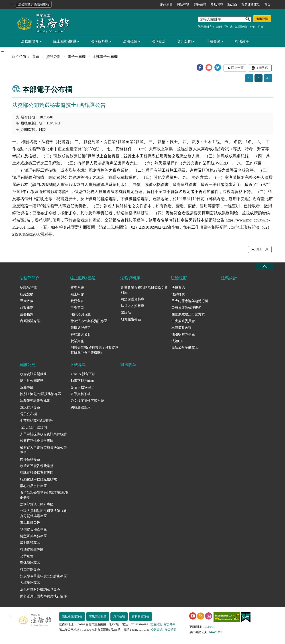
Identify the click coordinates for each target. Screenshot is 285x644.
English (232, 5)
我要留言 (77, 301)
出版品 (126, 313)
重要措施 (27, 314)
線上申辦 (77, 294)
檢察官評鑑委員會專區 (37, 441)
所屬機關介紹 (30, 321)
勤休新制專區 (30, 563)
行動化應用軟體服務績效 (38, 479)
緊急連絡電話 (251, 5)
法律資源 (178, 288)
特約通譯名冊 (81, 334)
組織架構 (27, 294)
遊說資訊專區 (30, 407)
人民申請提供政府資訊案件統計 (43, 434)
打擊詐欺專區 (30, 569)
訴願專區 (27, 387)
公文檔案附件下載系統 (87, 401)
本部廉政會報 (181, 328)
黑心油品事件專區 (33, 486)
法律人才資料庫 (133, 306)
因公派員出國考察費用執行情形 (43, 596)
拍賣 (261, 27)
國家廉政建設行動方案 (188, 314)
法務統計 (159, 41)
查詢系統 (77, 288)
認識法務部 (28, 288)
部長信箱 (200, 5)
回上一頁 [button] (237, 68)
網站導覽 (183, 5)
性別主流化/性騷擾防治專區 (41, 394)
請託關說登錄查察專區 (37, 473)
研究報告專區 (131, 319)
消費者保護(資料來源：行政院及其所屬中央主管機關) (95, 350)
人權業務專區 (30, 583)
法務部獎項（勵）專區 (37, 504)
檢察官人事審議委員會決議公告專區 (43, 450)
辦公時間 (170, 624)
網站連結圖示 (81, 407)
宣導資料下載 (81, 394)
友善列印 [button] (262, 68)
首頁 (267, 5)
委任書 (229, 27)
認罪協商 (241, 27)
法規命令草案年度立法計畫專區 (43, 576)
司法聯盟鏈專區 (32, 549)
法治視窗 (130, 41)
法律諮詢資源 (81, 314)
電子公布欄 (77, 57)
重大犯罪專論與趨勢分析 (190, 301)
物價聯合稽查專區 (33, 529)
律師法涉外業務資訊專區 (89, 321)
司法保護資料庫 (133, 299)
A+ (268, 78)
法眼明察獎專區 (183, 334)
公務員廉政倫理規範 (186, 308)
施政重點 (27, 308)
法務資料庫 (100, 41)
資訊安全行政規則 (33, 427)
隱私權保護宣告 (72, 617)
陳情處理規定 (81, 328)
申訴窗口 (77, 308)
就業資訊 (77, 341)
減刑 (219, 27)
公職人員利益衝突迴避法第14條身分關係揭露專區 (43, 513)
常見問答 (217, 5)
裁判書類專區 (30, 543)
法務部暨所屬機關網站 (34, 4)
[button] (200, 67)
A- (249, 78)
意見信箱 (119, 617)
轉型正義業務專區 (33, 536)
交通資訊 (156, 624)
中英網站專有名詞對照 (37, 421)
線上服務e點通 (65, 41)
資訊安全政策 (98, 617)
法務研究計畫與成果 (35, 401)
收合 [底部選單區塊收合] (265, 267)
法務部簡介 (30, 41)
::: (11, 4)
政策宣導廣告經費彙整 (37, 466)
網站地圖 (166, 5)
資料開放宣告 (140, 617)
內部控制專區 (30, 459)
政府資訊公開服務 (33, 374)
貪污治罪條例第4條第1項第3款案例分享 (44, 495)
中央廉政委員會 (183, 321)
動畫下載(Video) (82, 381)
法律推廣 (178, 294)
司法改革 (242, 41)
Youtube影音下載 (83, 374)
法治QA (177, 341)
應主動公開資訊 (32, 381)
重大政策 (27, 301)
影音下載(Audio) (83, 387)
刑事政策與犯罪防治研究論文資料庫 (144, 290)
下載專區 (213, 41)
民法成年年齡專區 (185, 348)
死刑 (252, 27)
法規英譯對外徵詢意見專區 (40, 589)
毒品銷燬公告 (30, 523)
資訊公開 (185, 41)
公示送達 (27, 556)
